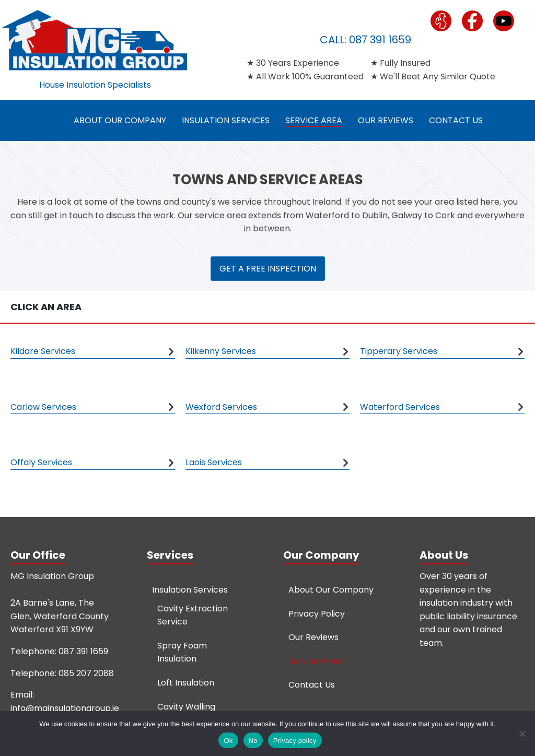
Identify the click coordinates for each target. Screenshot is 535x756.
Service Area (314, 120)
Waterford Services (400, 407)
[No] (522, 734)
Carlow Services (43, 407)
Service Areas (317, 661)
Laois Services (214, 462)
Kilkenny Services (221, 351)
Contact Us (456, 120)
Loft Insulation (186, 683)
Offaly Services (41, 462)
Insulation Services (226, 120)
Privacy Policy (317, 614)
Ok (228, 741)
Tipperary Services (399, 351)
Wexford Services (221, 407)
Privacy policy (295, 741)
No (253, 741)
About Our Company (120, 120)
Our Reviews (386, 120)
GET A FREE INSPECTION (268, 269)
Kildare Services (43, 351)
